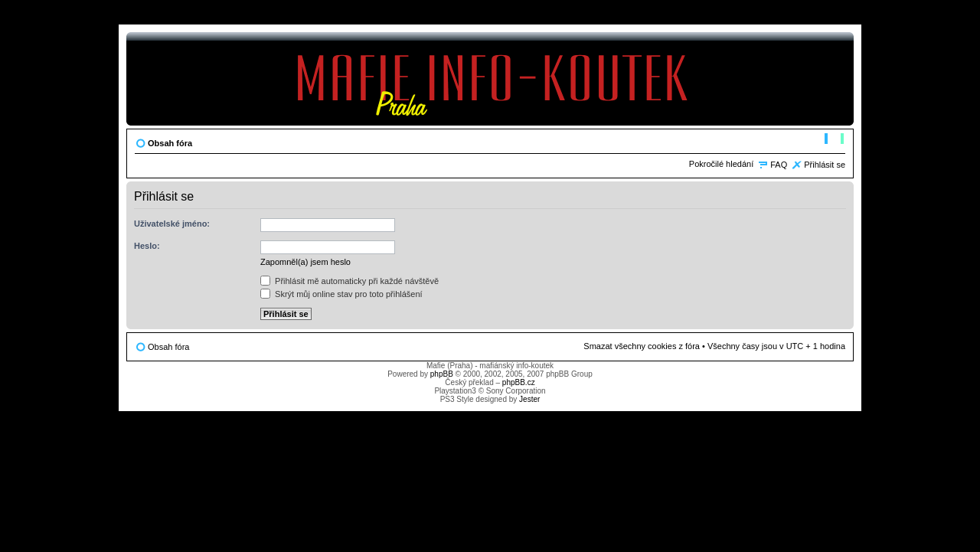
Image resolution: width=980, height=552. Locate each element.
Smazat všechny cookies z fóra (642, 346)
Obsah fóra (170, 143)
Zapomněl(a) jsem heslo (305, 262)
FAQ (779, 165)
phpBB (442, 374)
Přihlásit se (825, 165)
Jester (529, 399)
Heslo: (147, 246)
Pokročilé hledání (721, 164)
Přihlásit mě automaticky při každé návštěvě (350, 281)
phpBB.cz (519, 382)
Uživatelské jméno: (172, 224)
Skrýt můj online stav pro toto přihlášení (341, 294)
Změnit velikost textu (834, 140)
